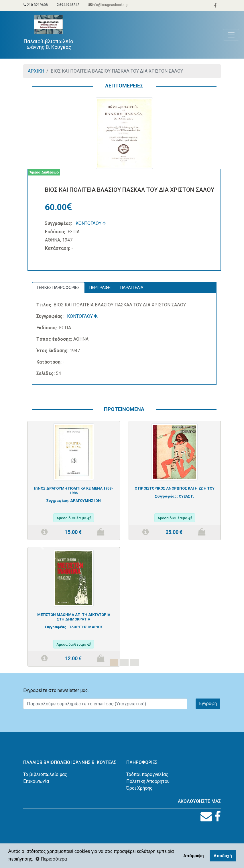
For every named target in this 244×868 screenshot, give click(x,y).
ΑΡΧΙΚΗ (36, 71)
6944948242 (68, 5)
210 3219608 (36, 5)
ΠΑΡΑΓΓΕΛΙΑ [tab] (132, 288)
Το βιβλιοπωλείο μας (45, 774)
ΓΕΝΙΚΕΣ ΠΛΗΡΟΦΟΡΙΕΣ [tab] (58, 288)
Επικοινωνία (36, 781)
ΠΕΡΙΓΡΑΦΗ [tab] (100, 288)
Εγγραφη (208, 704)
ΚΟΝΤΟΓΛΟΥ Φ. (91, 223)
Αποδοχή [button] (223, 856)
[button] (42, 547)
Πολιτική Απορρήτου (148, 781)
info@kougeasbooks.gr (109, 5)
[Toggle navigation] (231, 35)
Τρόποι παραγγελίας (147, 774)
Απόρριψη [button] (194, 856)
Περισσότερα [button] (51, 859)
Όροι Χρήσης (139, 788)
